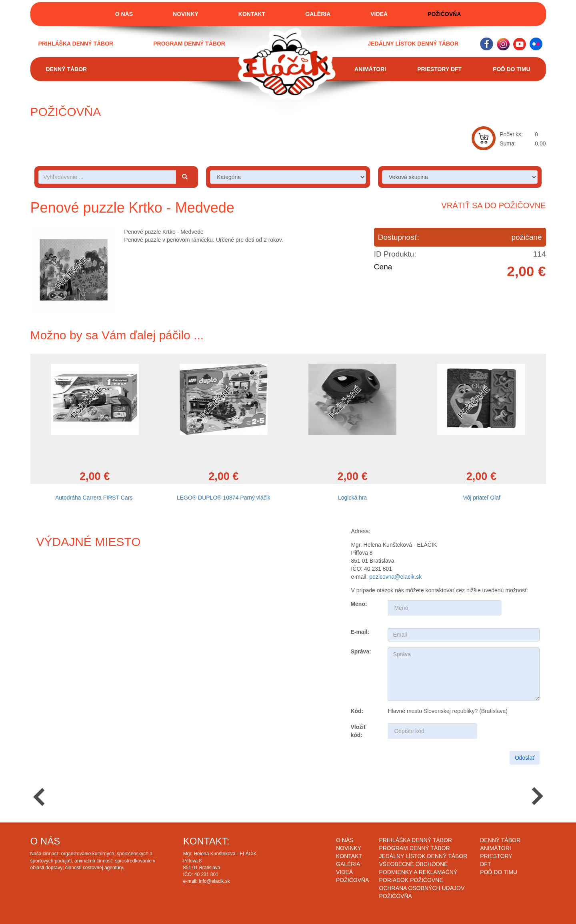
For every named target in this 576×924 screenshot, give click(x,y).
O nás (124, 14)
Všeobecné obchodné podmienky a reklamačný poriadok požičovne (418, 872)
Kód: (357, 711)
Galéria (318, 14)
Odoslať (525, 758)
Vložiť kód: (358, 731)
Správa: (361, 651)
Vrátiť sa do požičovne (493, 205)
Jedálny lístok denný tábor (413, 44)
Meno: (359, 604)
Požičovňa (444, 14)
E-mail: (360, 632)
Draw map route (138, 622)
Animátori (370, 69)
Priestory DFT (439, 69)
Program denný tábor (189, 44)
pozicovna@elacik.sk (395, 577)
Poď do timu (511, 69)
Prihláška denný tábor (76, 44)
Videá (379, 14)
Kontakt (252, 14)
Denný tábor (67, 69)
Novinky (186, 14)
